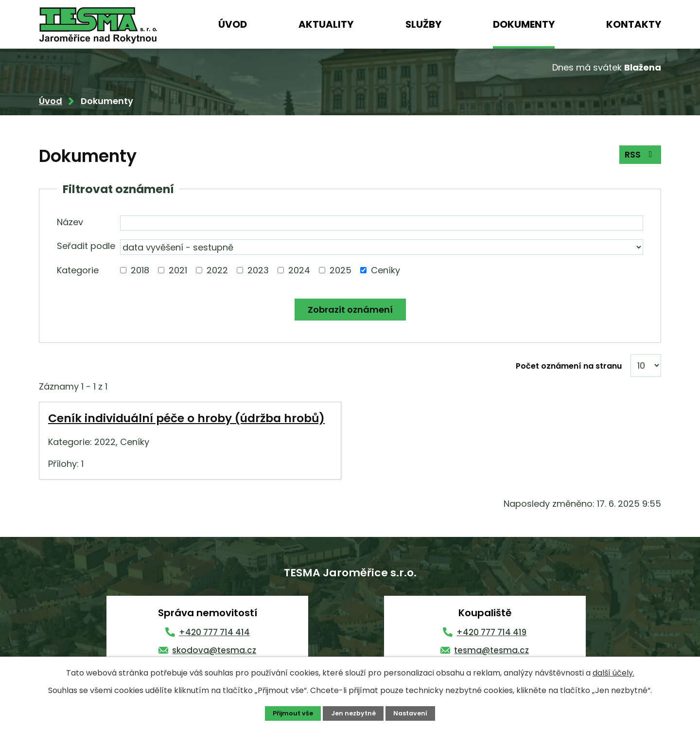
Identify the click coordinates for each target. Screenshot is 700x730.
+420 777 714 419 (491, 632)
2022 (217, 270)
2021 (178, 270)
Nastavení (410, 713)
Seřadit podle (86, 246)
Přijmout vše (293, 713)
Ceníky (385, 270)
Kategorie (78, 270)
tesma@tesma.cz (491, 650)
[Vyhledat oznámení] (350, 310)
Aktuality (326, 24)
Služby (423, 24)
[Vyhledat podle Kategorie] (123, 270)
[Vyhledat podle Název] (382, 223)
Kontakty (634, 24)
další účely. (613, 673)
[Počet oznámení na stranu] (646, 365)
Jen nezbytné (353, 713)
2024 (299, 270)
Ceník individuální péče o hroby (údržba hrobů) (186, 418)
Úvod (233, 24)
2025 (341, 270)
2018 (140, 270)
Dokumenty (524, 24)
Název (70, 222)
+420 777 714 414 (214, 632)
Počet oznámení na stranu (569, 366)
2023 (258, 270)
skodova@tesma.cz (214, 650)
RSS (640, 154)
